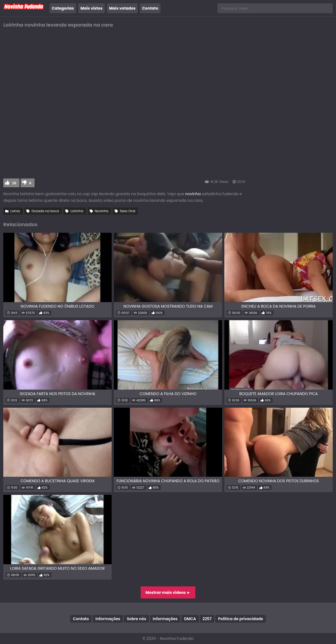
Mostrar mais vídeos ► (168, 592)
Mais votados (122, 8)
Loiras (15, 211)
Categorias (63, 8)
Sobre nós (136, 619)
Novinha (102, 211)
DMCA (190, 619)
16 (14, 183)
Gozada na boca (45, 211)
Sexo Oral (128, 211)
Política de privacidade (241, 619)
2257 (207, 619)
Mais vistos (91, 8)
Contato (150, 8)
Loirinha (77, 211)
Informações (108, 619)
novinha (193, 194)
